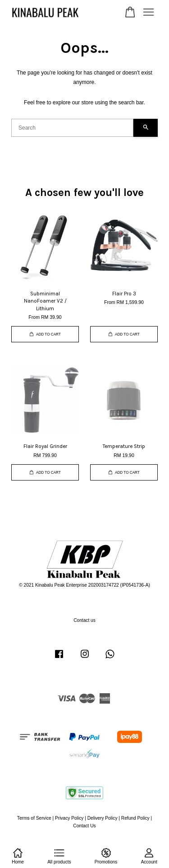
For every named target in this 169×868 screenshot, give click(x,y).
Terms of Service (34, 818)
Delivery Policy (103, 818)
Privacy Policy (69, 818)
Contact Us (84, 826)
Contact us (84, 620)
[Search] (72, 128)
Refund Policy (135, 818)
